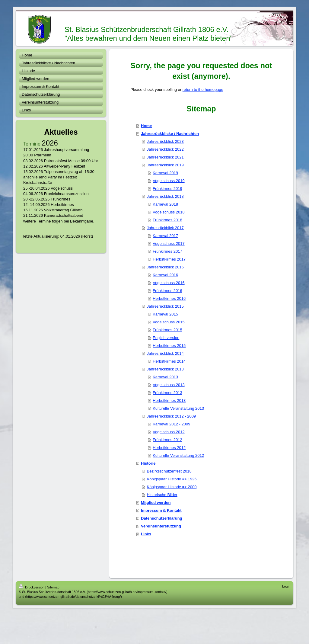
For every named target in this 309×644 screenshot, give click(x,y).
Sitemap (53, 587)
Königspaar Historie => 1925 (172, 479)
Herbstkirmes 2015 (169, 346)
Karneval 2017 (165, 236)
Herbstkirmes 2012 (169, 448)
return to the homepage (203, 90)
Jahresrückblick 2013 (165, 369)
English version (166, 338)
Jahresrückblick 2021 (165, 157)
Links (146, 534)
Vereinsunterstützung (161, 526)
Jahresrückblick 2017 (165, 228)
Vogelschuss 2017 (169, 244)
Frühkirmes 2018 (167, 220)
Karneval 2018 (165, 204)
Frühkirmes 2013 (167, 393)
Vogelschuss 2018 (169, 212)
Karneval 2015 (165, 314)
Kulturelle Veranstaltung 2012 (178, 455)
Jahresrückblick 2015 (165, 306)
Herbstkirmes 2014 (169, 361)
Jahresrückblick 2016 (165, 267)
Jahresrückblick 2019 (165, 165)
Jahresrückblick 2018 (165, 196)
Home (146, 126)
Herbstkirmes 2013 (169, 400)
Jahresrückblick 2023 (165, 141)
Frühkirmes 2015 (167, 330)
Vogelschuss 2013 (169, 385)
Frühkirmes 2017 (167, 251)
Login (286, 586)
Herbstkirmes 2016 (169, 298)
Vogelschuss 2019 (169, 181)
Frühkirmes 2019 (167, 189)
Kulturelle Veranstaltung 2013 (178, 408)
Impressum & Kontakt (161, 510)
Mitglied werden (156, 503)
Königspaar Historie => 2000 (172, 487)
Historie (148, 463)
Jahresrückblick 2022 (165, 149)
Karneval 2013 (165, 377)
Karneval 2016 (165, 275)
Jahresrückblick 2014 (165, 353)
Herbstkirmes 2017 (169, 259)
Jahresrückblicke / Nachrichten (170, 134)
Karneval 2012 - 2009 (171, 424)
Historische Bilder (162, 495)
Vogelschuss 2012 (169, 432)
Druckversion (32, 587)
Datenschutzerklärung (162, 518)
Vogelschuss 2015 (169, 322)
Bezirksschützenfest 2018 (169, 471)
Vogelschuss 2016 (169, 283)
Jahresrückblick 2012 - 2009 (172, 416)
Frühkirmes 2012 (167, 440)
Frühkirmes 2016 (167, 291)
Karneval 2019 (165, 173)
